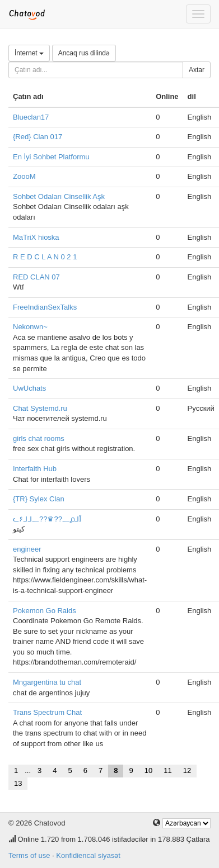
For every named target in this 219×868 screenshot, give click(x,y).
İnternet (29, 53)
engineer (27, 549)
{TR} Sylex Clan (39, 499)
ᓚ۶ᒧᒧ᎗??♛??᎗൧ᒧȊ (47, 519)
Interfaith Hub (35, 469)
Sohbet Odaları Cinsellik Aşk (59, 196)
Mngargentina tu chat (47, 682)
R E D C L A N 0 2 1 (45, 257)
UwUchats (29, 388)
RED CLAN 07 (36, 277)
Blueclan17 (31, 117)
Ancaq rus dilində (84, 53)
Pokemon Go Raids (45, 611)
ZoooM (24, 176)
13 (18, 783)
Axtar (197, 70)
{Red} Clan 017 (38, 137)
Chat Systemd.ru (40, 408)
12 (187, 770)
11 (167, 770)
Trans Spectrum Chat (47, 712)
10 (148, 770)
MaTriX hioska (36, 237)
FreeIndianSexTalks (45, 307)
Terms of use (29, 855)
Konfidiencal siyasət (88, 855)
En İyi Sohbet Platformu (51, 157)
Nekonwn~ (30, 327)
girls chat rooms (39, 438)
